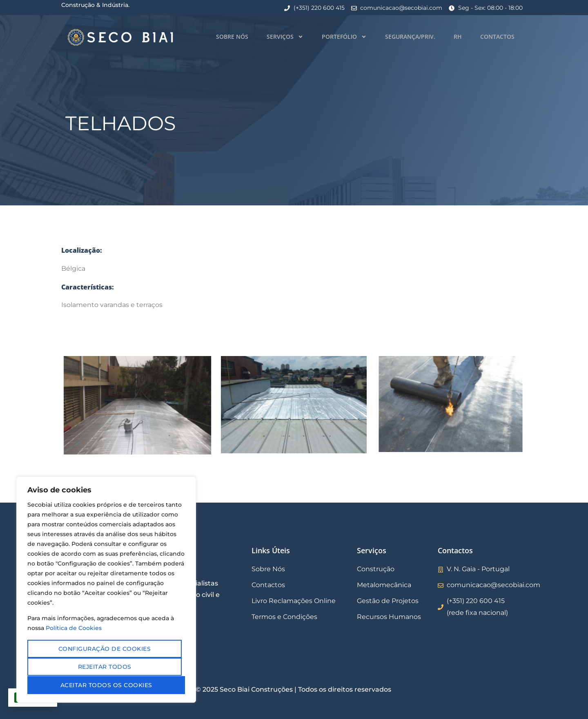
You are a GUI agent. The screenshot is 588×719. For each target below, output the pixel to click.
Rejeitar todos (105, 667)
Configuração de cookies (105, 649)
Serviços (285, 37)
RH (458, 37)
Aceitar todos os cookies (106, 685)
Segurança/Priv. (410, 37)
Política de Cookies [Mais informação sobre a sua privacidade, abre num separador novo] (74, 629)
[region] (106, 590)
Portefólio (344, 37)
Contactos (497, 37)
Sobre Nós (232, 37)
